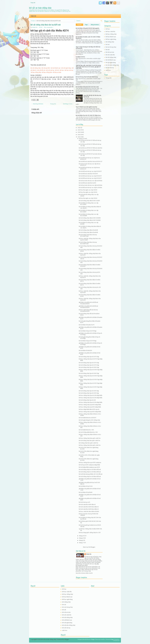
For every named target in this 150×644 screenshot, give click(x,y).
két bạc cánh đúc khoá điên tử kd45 (89, 511)
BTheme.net (116, 641)
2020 (79, 132)
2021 (79, 130)
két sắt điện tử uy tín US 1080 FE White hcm (88, 115)
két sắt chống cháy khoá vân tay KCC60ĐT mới (88, 235)
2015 (79, 137)
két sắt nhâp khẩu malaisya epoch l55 (89, 467)
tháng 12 (82, 139)
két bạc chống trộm (47, 72)
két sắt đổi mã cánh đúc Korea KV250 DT (90, 162)
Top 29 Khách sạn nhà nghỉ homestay (86, 107)
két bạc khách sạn (111, 37)
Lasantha (102, 639)
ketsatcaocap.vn (89, 557)
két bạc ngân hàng (111, 39)
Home (33, 21)
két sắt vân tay (50, 70)
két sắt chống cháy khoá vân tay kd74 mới (46, 25)
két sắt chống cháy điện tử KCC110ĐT (89, 201)
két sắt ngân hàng (66, 68)
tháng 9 (81, 538)
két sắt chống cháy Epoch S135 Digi (89, 391)
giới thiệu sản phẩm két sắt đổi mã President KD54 (88, 303)
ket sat (108, 44)
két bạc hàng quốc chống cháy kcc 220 (90, 533)
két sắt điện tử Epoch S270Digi (88, 331)
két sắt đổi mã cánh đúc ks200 (87, 183)
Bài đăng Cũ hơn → (68, 104)
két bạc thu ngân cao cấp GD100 (88, 190)
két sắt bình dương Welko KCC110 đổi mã (91, 474)
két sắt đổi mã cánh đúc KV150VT (88, 174)
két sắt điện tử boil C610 (86, 486)
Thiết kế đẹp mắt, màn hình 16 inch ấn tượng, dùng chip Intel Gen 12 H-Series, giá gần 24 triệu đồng (88, 67)
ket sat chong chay (111, 47)
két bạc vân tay (69, 70)
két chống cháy (110, 42)
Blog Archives (95, 25)
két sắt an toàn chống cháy (40, 8)
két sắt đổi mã (41, 70)
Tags (86, 25)
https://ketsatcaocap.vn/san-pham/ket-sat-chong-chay (87, 570)
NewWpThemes (87, 639)
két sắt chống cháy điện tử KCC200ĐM (90, 218)
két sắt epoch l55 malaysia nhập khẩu (89, 465)
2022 (79, 128)
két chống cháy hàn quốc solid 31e (88, 443)
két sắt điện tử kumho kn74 (87, 325)
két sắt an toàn (110, 52)
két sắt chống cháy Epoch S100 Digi (89, 367)
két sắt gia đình (46, 68)
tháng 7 (81, 543)
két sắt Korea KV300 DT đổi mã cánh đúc (91, 148)
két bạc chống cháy (36, 72)
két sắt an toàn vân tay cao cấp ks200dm (90, 181)
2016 (79, 135)
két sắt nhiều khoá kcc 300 (86, 430)
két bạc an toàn (57, 72)
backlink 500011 (80, 57)
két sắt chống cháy (36, 68)
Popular (79, 25)
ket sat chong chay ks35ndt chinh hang (87, 77)
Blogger (93, 547)
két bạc (62, 70)
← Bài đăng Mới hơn (37, 104)
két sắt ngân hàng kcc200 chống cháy (89, 420)
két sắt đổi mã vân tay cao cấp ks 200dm (90, 188)
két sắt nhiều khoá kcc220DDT (87, 418)
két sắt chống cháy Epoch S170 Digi (89, 357)
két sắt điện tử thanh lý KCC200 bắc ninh (87, 87)
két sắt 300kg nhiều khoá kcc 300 (88, 432)
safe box (108, 70)
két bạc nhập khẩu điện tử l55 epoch (89, 409)
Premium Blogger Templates (113, 639)
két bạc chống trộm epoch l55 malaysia (90, 463)
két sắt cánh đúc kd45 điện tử (87, 504)
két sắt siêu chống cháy (112, 65)
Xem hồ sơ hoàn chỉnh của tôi (84, 573)
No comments (48, 27)
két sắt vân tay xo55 (84, 502)
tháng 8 (81, 540)
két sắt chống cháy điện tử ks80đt (88, 230)
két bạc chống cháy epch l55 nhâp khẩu (90, 405)
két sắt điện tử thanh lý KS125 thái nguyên (87, 28)
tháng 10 (82, 536)
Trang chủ (33, 3)
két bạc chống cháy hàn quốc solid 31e (90, 438)
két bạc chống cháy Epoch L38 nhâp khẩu (90, 395)
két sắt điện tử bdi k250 (85, 351)
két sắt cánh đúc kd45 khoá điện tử (89, 507)
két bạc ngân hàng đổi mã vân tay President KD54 (88, 310)
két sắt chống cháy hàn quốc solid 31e (89, 441)
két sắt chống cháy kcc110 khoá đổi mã (90, 469)
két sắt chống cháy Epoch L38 (87, 400)
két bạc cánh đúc (110, 32)
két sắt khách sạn (56, 68)
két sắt (57, 70)
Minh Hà (89, 554)
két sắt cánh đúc (110, 55)
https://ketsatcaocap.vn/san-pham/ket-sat (88, 567)
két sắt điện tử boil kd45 (86, 492)
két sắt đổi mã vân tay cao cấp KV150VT (90, 171)
